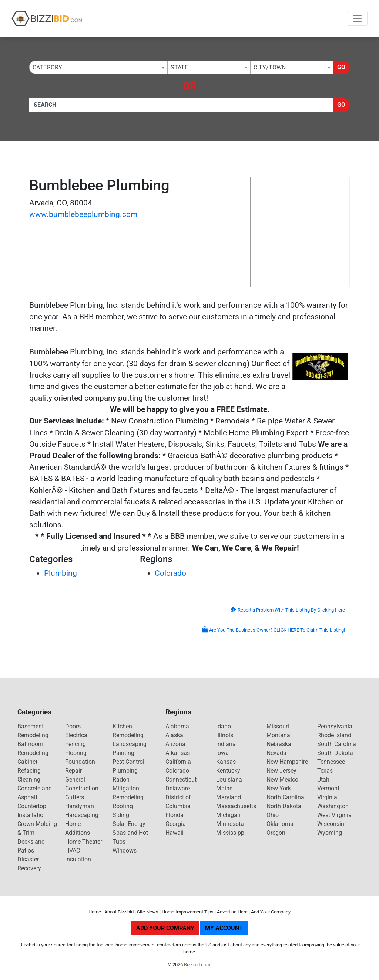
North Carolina (285, 797)
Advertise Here (232, 912)
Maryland (229, 797)
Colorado (170, 573)
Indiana (226, 744)
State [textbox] (179, 67)
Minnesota (230, 824)
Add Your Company (271, 912)
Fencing (76, 744)
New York (279, 788)
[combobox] (98, 67)
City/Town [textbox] (270, 67)
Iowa (222, 753)
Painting (123, 753)
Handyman (80, 806)
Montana (278, 735)
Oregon (276, 833)
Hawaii (175, 833)
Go (341, 67)
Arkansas (178, 753)
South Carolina (337, 744)
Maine (224, 788)
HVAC (73, 850)
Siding (121, 815)
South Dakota (335, 753)
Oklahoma (280, 824)
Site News (148, 912)
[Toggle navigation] (357, 18)
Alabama (177, 726)
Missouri (278, 726)
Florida (175, 815)
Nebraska (279, 744)
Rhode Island (334, 735)
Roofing (123, 806)
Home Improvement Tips (188, 912)
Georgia (176, 824)
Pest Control (128, 762)
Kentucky (228, 771)
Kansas (226, 762)
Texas (325, 771)
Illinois (225, 735)
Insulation (78, 859)
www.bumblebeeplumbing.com (83, 214)
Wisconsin (331, 824)
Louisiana (229, 780)
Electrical (77, 735)
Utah (323, 780)
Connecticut (181, 780)
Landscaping (130, 744)
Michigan (228, 815)
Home (95, 912)
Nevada (276, 753)
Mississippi (231, 833)
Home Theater (84, 842)
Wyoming (330, 833)
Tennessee (331, 762)
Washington (333, 806)
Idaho (224, 726)
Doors (73, 726)
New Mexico (282, 780)
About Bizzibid (119, 912)
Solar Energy (129, 824)
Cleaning (29, 780)
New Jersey (281, 771)
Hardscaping (82, 815)
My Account (224, 928)
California (178, 762)
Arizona (175, 744)
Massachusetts (236, 806)
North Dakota (284, 806)
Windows (125, 850)
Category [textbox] (47, 67)
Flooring (76, 753)
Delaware (178, 788)
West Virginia (334, 815)
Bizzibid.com (197, 965)
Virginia (327, 797)
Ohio (273, 815)
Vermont (328, 788)
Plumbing (61, 573)
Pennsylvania (335, 726)
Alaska (174, 735)
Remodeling (128, 797)
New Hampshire (287, 762)
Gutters (75, 797)
